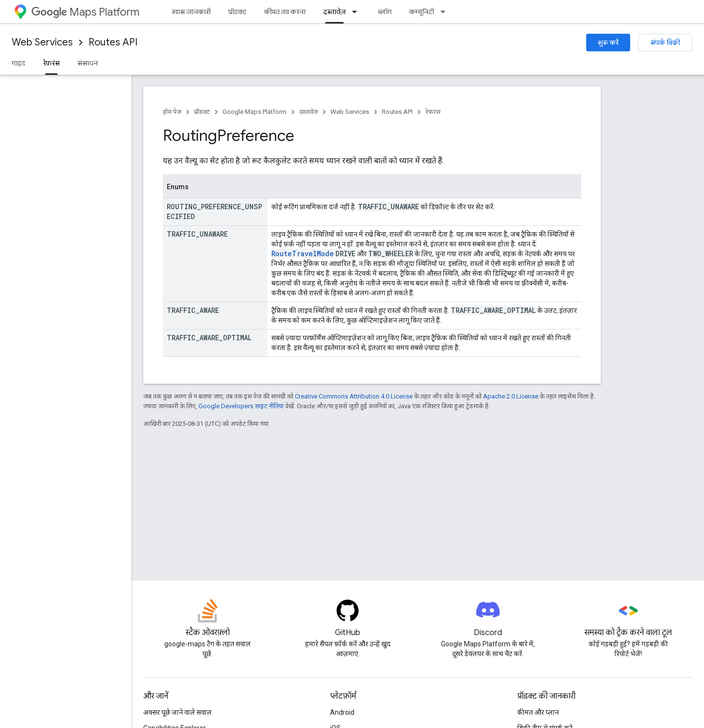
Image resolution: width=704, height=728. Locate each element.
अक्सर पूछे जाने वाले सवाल (177, 712)
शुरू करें (608, 43)
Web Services (42, 42)
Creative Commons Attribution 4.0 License (354, 396)
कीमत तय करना (285, 12)
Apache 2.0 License (511, 396)
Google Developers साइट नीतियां (241, 406)
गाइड (19, 63)
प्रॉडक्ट (237, 12)
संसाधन (88, 63)
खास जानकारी (191, 12)
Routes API (113, 42)
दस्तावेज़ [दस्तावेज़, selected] (334, 12)
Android (342, 712)
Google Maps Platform (254, 112)
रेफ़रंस (433, 112)
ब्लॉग (385, 12)
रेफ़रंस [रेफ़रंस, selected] (51, 63)
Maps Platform (85, 12)
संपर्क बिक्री (665, 43)
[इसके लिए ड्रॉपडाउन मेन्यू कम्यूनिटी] (446, 12)
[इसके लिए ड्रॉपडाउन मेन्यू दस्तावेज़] (357, 12)
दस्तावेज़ (308, 112)
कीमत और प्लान (538, 712)
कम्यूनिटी (422, 12)
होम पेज (172, 112)
